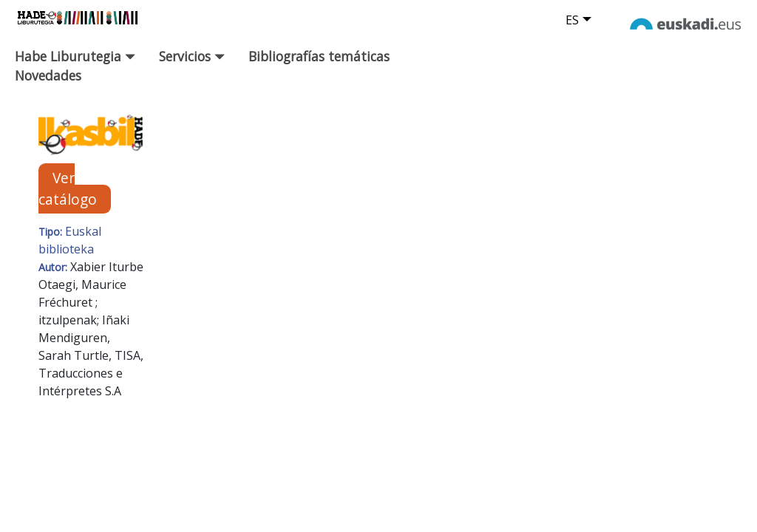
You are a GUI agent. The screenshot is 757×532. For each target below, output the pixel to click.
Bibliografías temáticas (319, 56)
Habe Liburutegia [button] (75, 56)
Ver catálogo (68, 188)
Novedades (48, 75)
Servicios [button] (192, 56)
